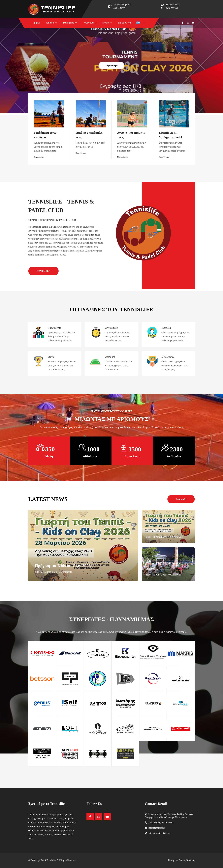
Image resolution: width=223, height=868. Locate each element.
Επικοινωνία (124, 23)
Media (106, 23)
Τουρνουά (88, 23)
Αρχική (36, 23)
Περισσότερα (111, 66)
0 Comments (65, 572)
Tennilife (50, 23)
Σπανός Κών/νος (187, 860)
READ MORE (43, 271)
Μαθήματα (69, 23)
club (37, 572)
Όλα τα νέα (181, 499)
